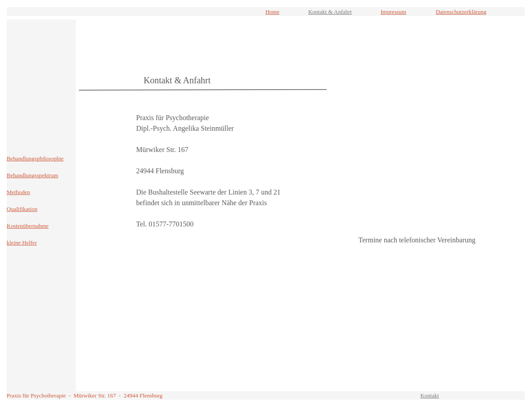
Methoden (18, 192)
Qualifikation (22, 209)
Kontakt (430, 395)
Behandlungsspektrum (32, 175)
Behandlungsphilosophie (35, 158)
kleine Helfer (22, 243)
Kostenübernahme (28, 226)
